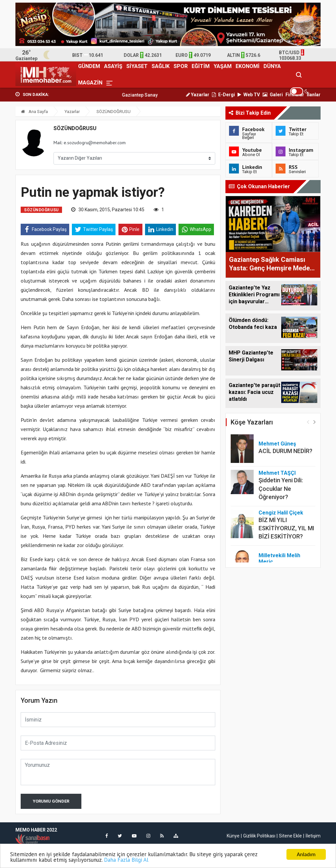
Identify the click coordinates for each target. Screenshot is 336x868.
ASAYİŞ (113, 66)
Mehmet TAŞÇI (277, 473)
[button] (315, 422)
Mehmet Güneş (277, 444)
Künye (233, 836)
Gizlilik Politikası (259, 836)
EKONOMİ (248, 66)
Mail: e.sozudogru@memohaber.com (90, 143)
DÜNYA (272, 66)
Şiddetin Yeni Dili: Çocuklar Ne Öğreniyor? (281, 488)
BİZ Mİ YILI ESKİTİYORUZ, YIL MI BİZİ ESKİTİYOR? (286, 528)
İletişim (313, 836)
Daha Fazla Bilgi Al (126, 860)
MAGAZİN (90, 83)
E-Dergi (223, 95)
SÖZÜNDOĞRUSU (114, 112)
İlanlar (314, 95)
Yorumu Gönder (51, 801)
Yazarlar (198, 95)
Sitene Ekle (290, 836)
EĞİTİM (201, 66)
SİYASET (137, 66)
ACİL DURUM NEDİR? (285, 451)
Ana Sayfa (34, 112)
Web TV (249, 95)
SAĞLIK (161, 66)
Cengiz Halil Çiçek (281, 513)
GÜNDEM (89, 66)
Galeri (273, 95)
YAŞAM (223, 66)
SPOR (181, 66)
